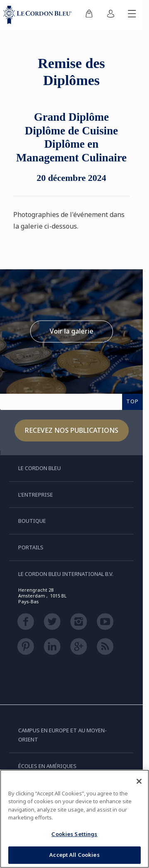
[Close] (139, 781)
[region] (74, 819)
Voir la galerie (72, 331)
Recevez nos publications (72, 430)
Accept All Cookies (74, 855)
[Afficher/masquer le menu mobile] (132, 15)
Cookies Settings (74, 834)
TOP (132, 401)
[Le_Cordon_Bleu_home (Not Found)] (39, 15)
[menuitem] (89, 15)
